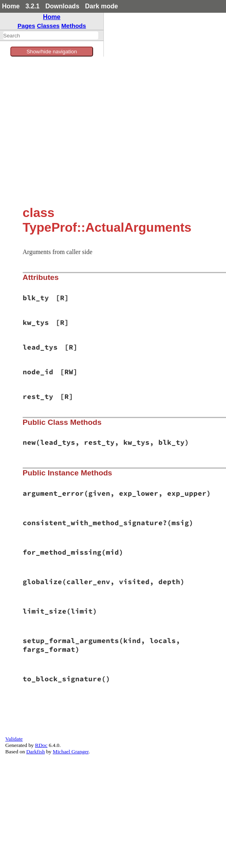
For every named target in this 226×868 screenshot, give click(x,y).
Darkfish (36, 752)
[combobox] (51, 35)
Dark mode (102, 6)
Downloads (62, 6)
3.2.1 (33, 6)
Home (11, 6)
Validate (14, 739)
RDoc (41, 745)
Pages (26, 26)
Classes (48, 26)
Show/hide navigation (52, 52)
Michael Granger (71, 752)
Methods (74, 26)
